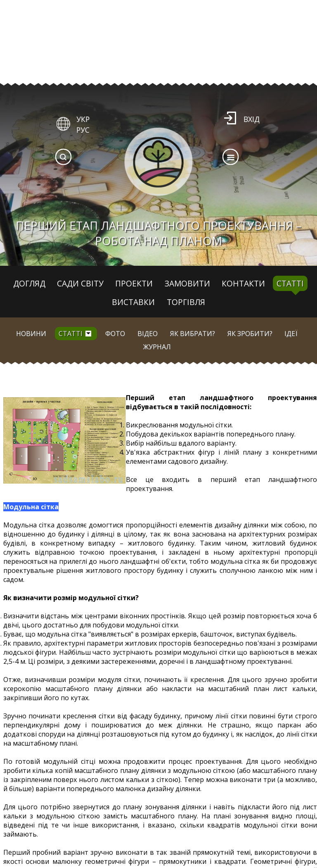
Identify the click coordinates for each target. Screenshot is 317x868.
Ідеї (291, 334)
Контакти (243, 283)
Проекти (134, 283)
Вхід (252, 119)
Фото (115, 334)
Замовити (187, 283)
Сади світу (80, 283)
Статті (290, 283)
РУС (83, 130)
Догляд (29, 283)
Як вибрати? (193, 334)
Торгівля (186, 302)
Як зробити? (250, 334)
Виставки (133, 302)
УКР (83, 119)
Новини (31, 334)
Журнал (157, 347)
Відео (148, 334)
